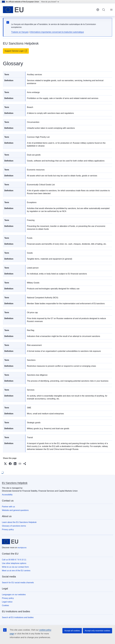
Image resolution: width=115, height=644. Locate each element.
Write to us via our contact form (15, 567)
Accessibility (7, 495)
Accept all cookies (72, 631)
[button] (5, 464)
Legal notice (7, 602)
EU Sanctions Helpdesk (15, 483)
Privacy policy (8, 530)
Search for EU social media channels (18, 583)
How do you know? (50, 2)
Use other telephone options (14, 563)
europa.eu (22, 548)
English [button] (98, 10)
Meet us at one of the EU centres (16, 571)
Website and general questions (15, 510)
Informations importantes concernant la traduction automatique (57, 32)
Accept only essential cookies (97, 631)
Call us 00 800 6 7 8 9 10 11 (14, 560)
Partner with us (8, 507)
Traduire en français (20, 32)
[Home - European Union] (13, 10)
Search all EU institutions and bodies (18, 617)
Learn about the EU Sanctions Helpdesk (19, 522)
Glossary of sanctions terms (14, 526)
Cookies (5, 605)
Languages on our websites (14, 595)
